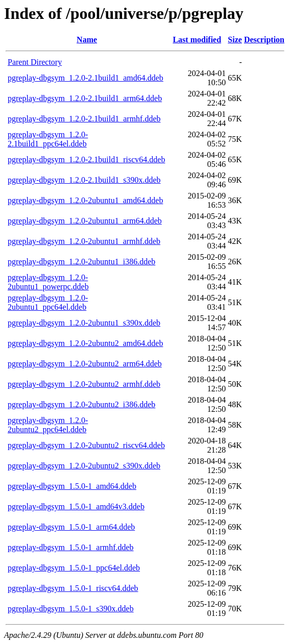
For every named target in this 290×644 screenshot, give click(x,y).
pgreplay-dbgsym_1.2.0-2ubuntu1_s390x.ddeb (84, 323)
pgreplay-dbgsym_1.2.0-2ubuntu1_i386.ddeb (81, 262)
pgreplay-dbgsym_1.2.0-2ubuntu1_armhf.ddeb (84, 241)
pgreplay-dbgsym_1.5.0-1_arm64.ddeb (71, 527)
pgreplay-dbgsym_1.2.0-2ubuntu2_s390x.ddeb (84, 466)
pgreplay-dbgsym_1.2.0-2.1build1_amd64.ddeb (86, 78)
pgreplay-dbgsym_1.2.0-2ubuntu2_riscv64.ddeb (86, 445)
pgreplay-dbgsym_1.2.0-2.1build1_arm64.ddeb (85, 98)
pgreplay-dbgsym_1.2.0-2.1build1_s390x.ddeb (84, 180)
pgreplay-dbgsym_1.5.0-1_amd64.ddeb (72, 486)
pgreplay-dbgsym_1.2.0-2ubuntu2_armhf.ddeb (84, 384)
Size (235, 40)
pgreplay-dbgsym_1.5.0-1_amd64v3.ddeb (76, 506)
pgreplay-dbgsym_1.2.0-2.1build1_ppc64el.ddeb (48, 139)
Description (264, 40)
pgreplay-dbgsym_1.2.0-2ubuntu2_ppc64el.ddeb (48, 425)
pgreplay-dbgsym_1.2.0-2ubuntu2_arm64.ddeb (85, 364)
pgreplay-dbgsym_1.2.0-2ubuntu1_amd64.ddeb (85, 200)
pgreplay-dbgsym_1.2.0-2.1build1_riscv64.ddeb (86, 159)
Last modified (197, 40)
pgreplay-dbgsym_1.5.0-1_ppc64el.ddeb (74, 568)
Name (87, 40)
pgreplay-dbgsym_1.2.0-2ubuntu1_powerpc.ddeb (48, 282)
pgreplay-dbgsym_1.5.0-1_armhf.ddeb (71, 547)
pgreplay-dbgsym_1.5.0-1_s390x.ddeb (71, 609)
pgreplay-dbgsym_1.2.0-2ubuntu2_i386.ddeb (81, 404)
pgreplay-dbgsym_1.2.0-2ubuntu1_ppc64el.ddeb (48, 302)
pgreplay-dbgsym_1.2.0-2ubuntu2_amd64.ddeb (85, 343)
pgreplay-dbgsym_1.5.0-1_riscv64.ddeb (73, 588)
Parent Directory (35, 62)
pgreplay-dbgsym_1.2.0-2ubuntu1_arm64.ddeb (85, 221)
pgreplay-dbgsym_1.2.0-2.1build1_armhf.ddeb (84, 119)
